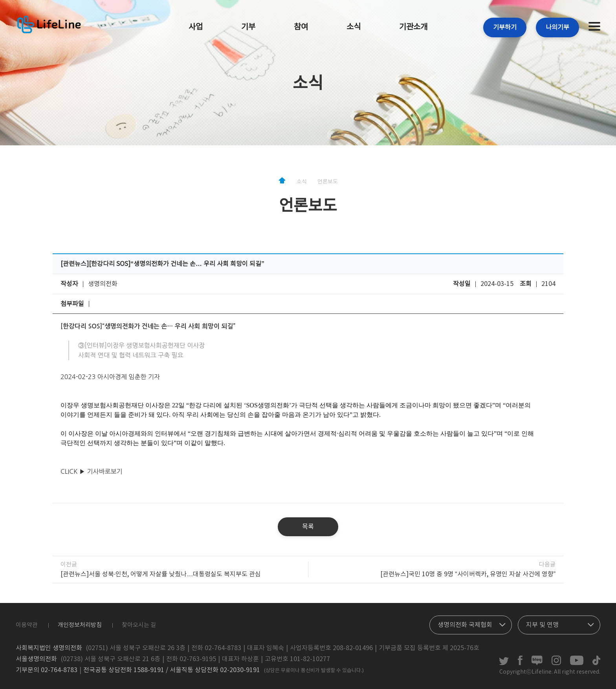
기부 (248, 27)
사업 (196, 27)
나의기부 (557, 27)
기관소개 (413, 27)
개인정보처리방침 (80, 625)
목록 (308, 527)
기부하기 (505, 27)
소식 (354, 27)
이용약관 (27, 625)
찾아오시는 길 (139, 625)
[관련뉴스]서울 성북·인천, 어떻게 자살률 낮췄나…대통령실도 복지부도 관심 (161, 574)
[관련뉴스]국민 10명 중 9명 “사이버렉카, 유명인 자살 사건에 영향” (468, 574)
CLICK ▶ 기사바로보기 (92, 471)
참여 (301, 27)
